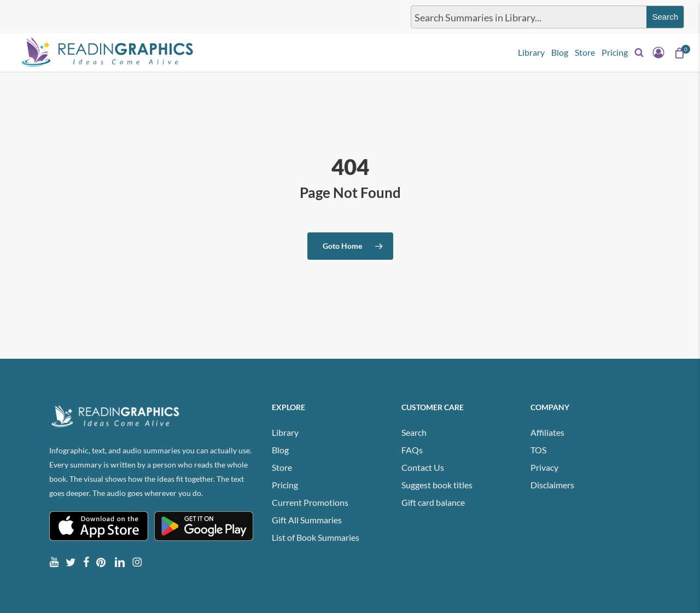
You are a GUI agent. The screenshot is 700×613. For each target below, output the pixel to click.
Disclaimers (552, 485)
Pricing (285, 485)
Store (282, 467)
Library (285, 432)
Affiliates (547, 432)
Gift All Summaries (307, 520)
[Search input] (527, 17)
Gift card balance (433, 502)
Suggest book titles (437, 485)
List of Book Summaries (316, 537)
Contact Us (423, 467)
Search (414, 432)
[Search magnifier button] (665, 17)
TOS (538, 450)
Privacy (544, 467)
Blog (280, 450)
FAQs (412, 450)
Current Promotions (310, 502)
